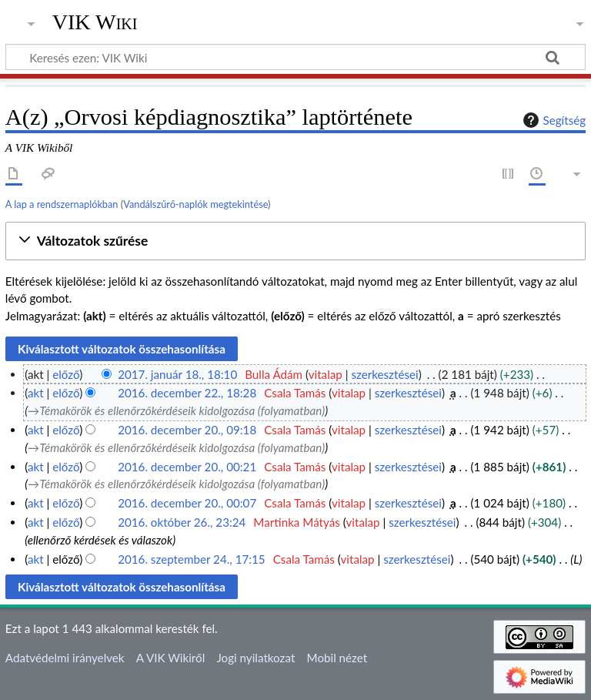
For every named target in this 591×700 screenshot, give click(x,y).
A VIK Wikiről (170, 658)
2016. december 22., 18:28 (187, 393)
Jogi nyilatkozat (255, 658)
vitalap (326, 374)
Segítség (553, 120)
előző (66, 374)
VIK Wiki (95, 22)
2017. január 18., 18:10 (177, 374)
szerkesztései (384, 374)
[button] (295, 241)
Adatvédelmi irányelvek (65, 658)
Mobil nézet (337, 658)
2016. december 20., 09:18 (187, 430)
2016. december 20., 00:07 (187, 503)
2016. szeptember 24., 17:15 (192, 559)
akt (36, 393)
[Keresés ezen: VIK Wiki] (295, 57)
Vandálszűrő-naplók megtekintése (195, 204)
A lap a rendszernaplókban (62, 204)
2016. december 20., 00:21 (187, 467)
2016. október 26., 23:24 (182, 522)
